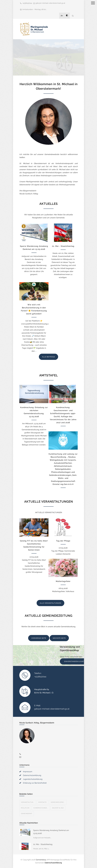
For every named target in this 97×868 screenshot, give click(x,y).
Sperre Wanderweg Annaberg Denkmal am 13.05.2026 (51, 832)
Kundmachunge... (41, 808)
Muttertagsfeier (63, 581)
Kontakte (43, 802)
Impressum (28, 772)
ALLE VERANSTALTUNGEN (50, 603)
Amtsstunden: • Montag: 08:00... (35, 9)
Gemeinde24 (41, 860)
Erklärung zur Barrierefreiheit (35, 783)
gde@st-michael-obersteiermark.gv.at (50, 3)
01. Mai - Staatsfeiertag (63, 246)
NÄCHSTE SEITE (59, 638)
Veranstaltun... (28, 802)
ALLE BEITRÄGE (48, 357)
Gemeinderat (27, 814)
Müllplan (25, 808)
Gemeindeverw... (58, 802)
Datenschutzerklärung (32, 775)
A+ (62, 16)
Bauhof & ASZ (58, 808)
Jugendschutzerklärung (33, 779)
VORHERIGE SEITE (39, 638)
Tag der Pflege (63, 541)
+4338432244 (27, 3)
